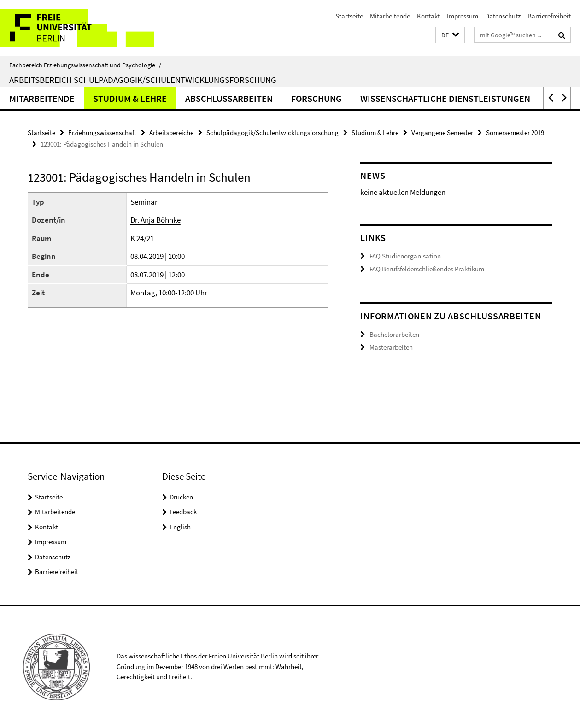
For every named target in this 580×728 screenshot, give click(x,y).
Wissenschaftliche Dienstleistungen (445, 98)
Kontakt (428, 16)
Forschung (316, 98)
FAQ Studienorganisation (405, 256)
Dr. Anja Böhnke (155, 220)
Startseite (349, 16)
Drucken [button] (181, 497)
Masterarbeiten (391, 347)
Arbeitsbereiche (171, 132)
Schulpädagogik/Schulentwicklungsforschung (272, 132)
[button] (450, 35)
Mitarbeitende (390, 16)
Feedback (183, 512)
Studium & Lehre (130, 98)
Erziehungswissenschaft (102, 132)
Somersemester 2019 (515, 132)
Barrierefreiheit (549, 16)
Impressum (463, 16)
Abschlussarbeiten (229, 98)
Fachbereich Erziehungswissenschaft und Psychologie (85, 65)
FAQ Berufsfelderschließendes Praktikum (427, 269)
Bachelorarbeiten (394, 334)
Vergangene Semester (442, 132)
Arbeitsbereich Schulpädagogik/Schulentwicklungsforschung (143, 80)
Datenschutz (503, 16)
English (180, 527)
